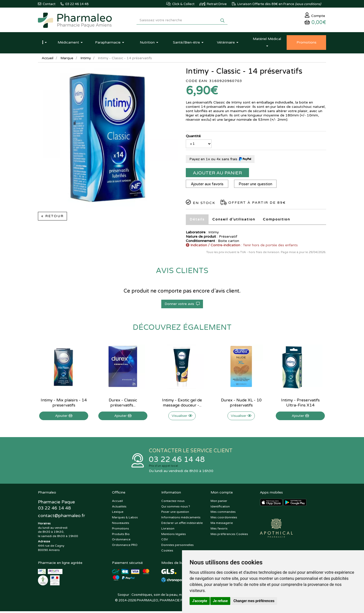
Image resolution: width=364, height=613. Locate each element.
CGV (165, 541)
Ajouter (64, 417)
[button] (44, 44)
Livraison (168, 530)
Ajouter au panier (217, 174)
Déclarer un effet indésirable (182, 525)
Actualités (119, 508)
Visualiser (182, 417)
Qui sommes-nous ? (176, 508)
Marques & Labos (125, 519)
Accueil (48, 59)
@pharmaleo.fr (62, 518)
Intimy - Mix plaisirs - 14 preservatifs (64, 404)
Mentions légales (174, 536)
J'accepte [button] (200, 601)
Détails (197, 221)
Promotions (120, 530)
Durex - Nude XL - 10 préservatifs (241, 404)
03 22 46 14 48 (177, 461)
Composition (277, 221)
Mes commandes (223, 514)
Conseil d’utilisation (234, 221)
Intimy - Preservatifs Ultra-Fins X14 (300, 404)
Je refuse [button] (220, 601)
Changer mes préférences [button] (254, 601)
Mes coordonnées (224, 519)
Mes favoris (219, 530)
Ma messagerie (222, 525)
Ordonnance (121, 541)
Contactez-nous (173, 503)
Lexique (118, 514)
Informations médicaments (181, 519)
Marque (67, 59)
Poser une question (256, 185)
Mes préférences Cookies (229, 536)
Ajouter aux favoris (207, 185)
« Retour (52, 217)
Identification (220, 508)
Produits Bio (121, 536)
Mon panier (219, 503)
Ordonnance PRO (125, 547)
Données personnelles (177, 547)
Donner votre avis (182, 305)
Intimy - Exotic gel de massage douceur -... (182, 404)
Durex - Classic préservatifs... (123, 404)
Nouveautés (121, 525)
